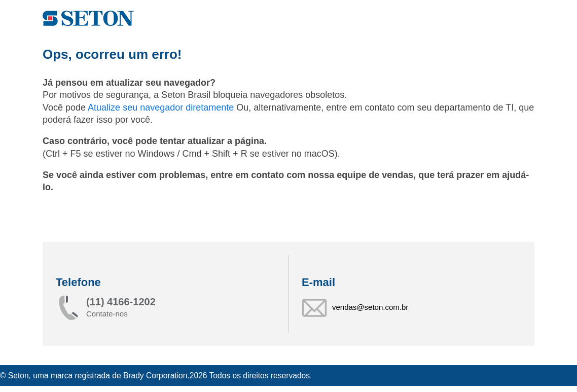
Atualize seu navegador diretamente (162, 108)
